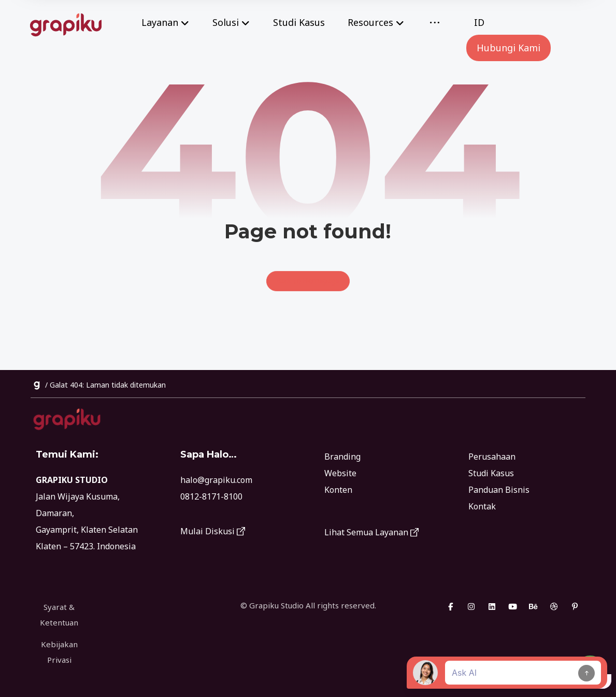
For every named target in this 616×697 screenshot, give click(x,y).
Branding (342, 458)
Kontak (482, 508)
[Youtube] (513, 608)
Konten (338, 491)
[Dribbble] (554, 608)
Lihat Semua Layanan (371, 534)
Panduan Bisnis (499, 491)
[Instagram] (471, 608)
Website (340, 475)
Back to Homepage (308, 282)
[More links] (435, 23)
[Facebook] (451, 608)
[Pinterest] (575, 608)
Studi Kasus (491, 475)
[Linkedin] (492, 608)
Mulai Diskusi (213, 533)
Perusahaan (492, 458)
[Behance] (534, 608)
